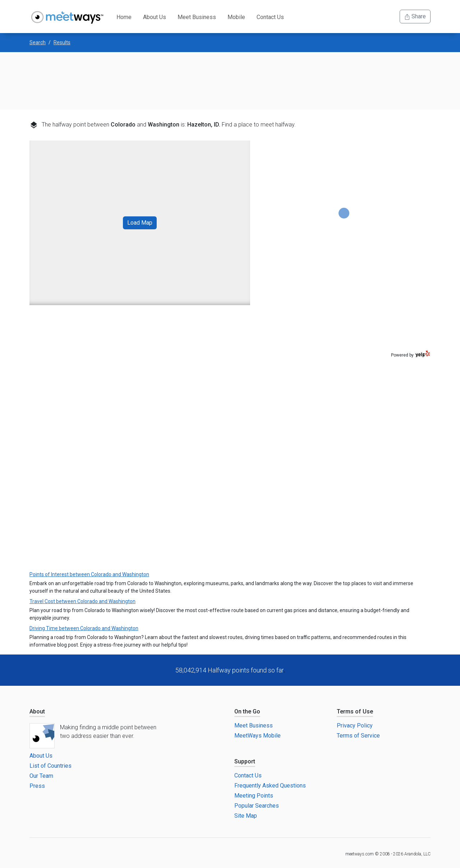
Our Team (41, 776)
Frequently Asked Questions (270, 786)
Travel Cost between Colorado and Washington (82, 601)
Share (415, 16)
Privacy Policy (355, 725)
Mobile (236, 17)
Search (38, 42)
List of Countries (50, 766)
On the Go (247, 711)
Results (62, 42)
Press (37, 786)
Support (245, 761)
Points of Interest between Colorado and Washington (89, 574)
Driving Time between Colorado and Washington (84, 628)
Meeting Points (254, 796)
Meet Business (197, 17)
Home (124, 17)
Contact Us (270, 17)
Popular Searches (257, 806)
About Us (155, 17)
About (37, 711)
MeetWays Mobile (257, 736)
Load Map (140, 223)
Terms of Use (355, 711)
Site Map (246, 816)
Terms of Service (358, 736)
